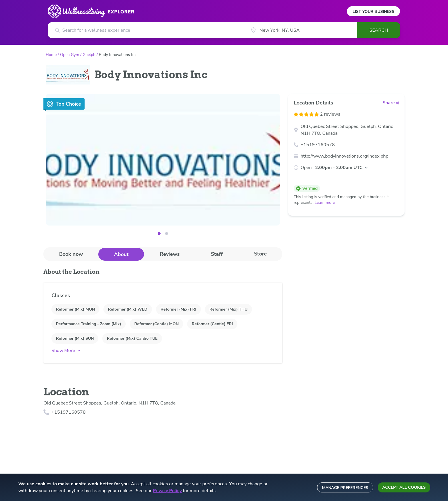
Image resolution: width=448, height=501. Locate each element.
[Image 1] (167, 234)
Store (260, 254)
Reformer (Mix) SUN (75, 338)
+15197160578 (318, 145)
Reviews (170, 254)
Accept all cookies (404, 487)
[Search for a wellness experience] (146, 30)
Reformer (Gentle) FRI (212, 324)
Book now (71, 254)
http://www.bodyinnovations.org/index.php (344, 156)
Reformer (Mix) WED (128, 309)
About (121, 254)
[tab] (71, 254)
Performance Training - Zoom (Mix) (89, 324)
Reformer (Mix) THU (228, 309)
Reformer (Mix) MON (75, 309)
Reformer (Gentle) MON (156, 324)
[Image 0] (159, 234)
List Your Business (373, 12)
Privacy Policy (167, 491)
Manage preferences (345, 488)
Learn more (325, 203)
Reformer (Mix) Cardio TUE (132, 338)
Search (379, 30)
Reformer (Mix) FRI (178, 309)
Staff (217, 254)
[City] (301, 30)
